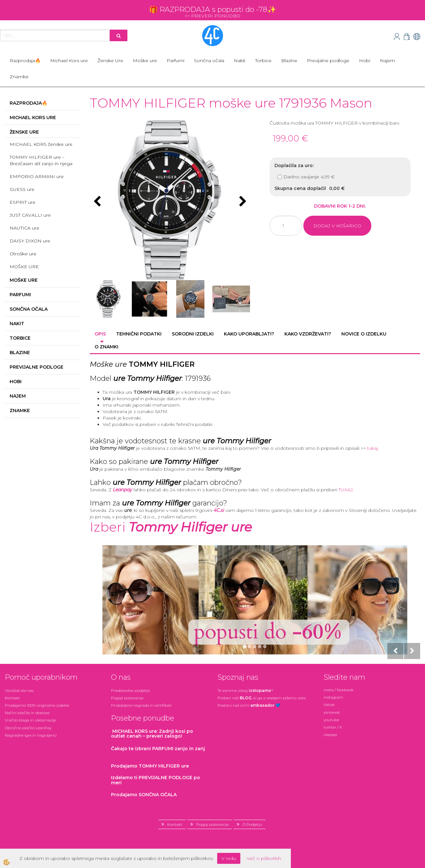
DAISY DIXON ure (30, 241)
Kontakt (12, 698)
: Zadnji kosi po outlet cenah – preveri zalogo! (152, 734)
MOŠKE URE (24, 267)
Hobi (365, 61)
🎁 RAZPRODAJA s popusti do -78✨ (212, 9)
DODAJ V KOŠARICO (337, 226)
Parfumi (176, 61)
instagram (333, 697)
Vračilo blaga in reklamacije (30, 720)
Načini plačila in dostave (27, 713)
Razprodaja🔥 (25, 61)
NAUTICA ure (24, 228)
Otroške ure (23, 254)
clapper (331, 735)
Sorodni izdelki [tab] (193, 334)
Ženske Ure (110, 61)
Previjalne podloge (328, 61)
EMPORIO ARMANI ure (37, 176)
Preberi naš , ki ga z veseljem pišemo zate (262, 698)
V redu (229, 858)
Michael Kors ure (69, 61)
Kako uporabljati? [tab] (249, 334)
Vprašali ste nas (19, 690)
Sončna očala (209, 61)
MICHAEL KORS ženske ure (41, 144)
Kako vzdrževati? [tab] (308, 334)
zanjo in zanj (158, 749)
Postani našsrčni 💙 (249, 705)
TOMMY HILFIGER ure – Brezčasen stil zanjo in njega (41, 160)
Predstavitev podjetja (130, 690)
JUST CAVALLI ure (30, 215)
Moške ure (145, 61)
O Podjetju (252, 824)
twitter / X (333, 727)
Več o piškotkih (264, 858)
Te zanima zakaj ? (245, 690)
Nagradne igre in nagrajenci (31, 735)
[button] (242, 202)
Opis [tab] (100, 334)
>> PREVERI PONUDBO (212, 16)
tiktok (329, 705)
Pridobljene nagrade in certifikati (141, 705)
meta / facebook (339, 690)
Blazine (289, 61)
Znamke (19, 77)
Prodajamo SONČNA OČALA (144, 795)
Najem (388, 61)
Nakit (240, 61)
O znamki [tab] (106, 347)
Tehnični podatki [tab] (139, 334)
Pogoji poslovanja (127, 698)
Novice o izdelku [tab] (364, 334)
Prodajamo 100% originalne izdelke (37, 705)
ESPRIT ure (23, 202)
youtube (331, 720)
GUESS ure (22, 189)
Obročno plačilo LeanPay (28, 728)
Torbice (263, 61)
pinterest (332, 712)
